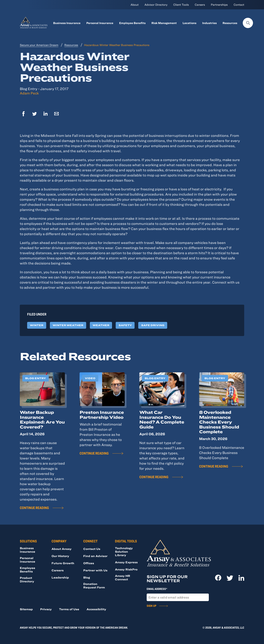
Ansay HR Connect (123, 578)
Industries (209, 23)
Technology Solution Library (124, 552)
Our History (60, 556)
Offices (89, 563)
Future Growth (63, 563)
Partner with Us (95, 570)
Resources (230, 23)
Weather (101, 325)
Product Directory (27, 580)
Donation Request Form (94, 586)
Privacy (46, 609)
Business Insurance (67, 23)
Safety (125, 325)
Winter (37, 325)
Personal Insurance (100, 23)
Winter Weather (68, 325)
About (135, 5)
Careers (200, 5)
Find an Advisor (95, 556)
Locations (189, 23)
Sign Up (151, 606)
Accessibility (96, 609)
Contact (239, 5)
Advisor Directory (156, 5)
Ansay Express (126, 562)
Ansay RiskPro (126, 569)
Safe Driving (153, 325)
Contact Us (92, 549)
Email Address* (157, 589)
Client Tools (181, 5)
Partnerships (219, 5)
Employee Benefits (132, 23)
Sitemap (26, 609)
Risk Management (164, 23)
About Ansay (62, 549)
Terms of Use (69, 609)
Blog (87, 577)
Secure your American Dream (39, 45)
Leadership (60, 577)
